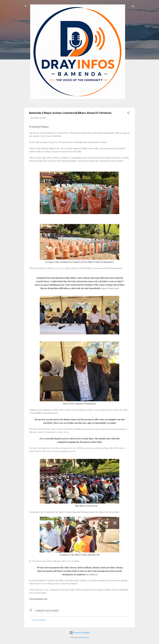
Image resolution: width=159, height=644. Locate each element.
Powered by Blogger (80, 633)
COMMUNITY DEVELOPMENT (47, 611)
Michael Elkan (85, 637)
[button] (128, 113)
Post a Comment (39, 620)
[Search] (133, 7)
